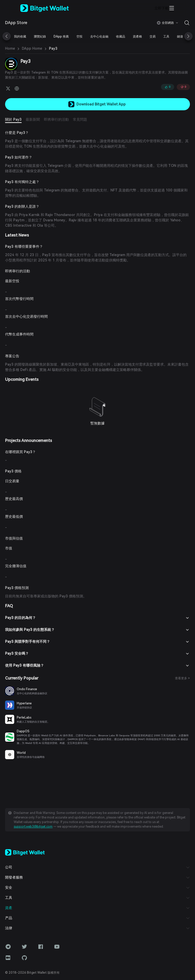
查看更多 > (182, 678)
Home (10, 48)
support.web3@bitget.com (33, 827)
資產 (9, 908)
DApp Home (32, 48)
